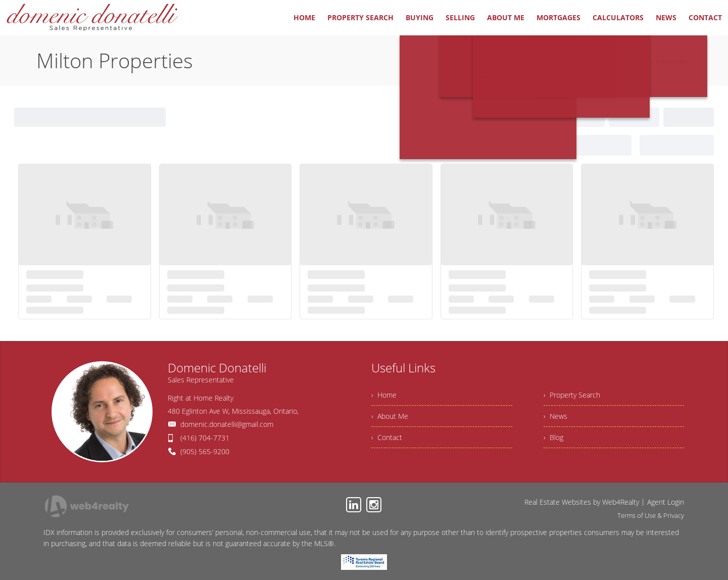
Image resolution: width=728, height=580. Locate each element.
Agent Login (666, 502)
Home (617, 62)
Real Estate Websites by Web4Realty (582, 502)
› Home (384, 395)
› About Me (390, 416)
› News (555, 416)
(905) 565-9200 (205, 451)
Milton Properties (661, 62)
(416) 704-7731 (205, 438)
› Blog (553, 437)
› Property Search (572, 395)
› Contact (387, 437)
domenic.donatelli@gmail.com (227, 424)
